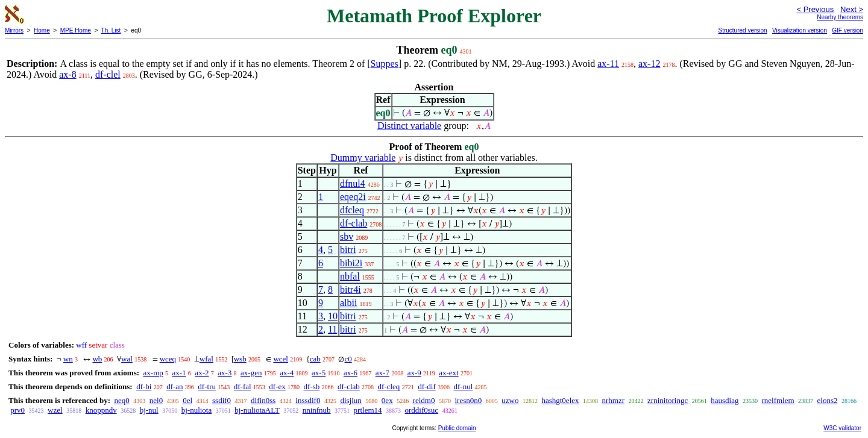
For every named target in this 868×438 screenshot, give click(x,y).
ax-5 (319, 373)
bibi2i (351, 263)
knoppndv (101, 410)
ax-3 (225, 373)
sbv (347, 236)
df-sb (312, 386)
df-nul (463, 386)
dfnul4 (353, 183)
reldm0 (424, 400)
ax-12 (649, 64)
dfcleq (352, 210)
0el (187, 400)
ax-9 (414, 373)
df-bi (144, 386)
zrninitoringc (668, 400)
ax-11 (608, 64)
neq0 (121, 400)
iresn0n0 (468, 400)
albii (348, 303)
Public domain (457, 428)
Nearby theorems (840, 17)
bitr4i (351, 289)
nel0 (156, 400)
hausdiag (725, 400)
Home (42, 30)
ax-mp (153, 373)
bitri (348, 250)
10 (333, 316)
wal (127, 359)
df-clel (108, 74)
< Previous (815, 9)
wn (68, 359)
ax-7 (382, 373)
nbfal (350, 276)
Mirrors (14, 30)
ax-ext (448, 373)
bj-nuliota (197, 410)
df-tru (207, 386)
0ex (387, 400)
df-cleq (389, 386)
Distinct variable (409, 126)
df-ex (277, 386)
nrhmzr (614, 400)
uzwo (510, 400)
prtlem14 (368, 410)
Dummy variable (363, 158)
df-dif (427, 386)
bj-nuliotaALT (257, 410)
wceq (168, 359)
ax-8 (68, 74)
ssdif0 (222, 400)
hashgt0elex (560, 400)
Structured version (742, 30)
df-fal (243, 386)
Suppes (385, 64)
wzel (55, 410)
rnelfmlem (778, 400)
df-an (175, 386)
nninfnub (317, 410)
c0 (348, 359)
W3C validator (842, 428)
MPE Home (76, 30)
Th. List (111, 30)
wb (97, 359)
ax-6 (351, 373)
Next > (852, 9)
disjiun (351, 400)
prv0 (17, 410)
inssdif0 (308, 400)
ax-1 (179, 373)
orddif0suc (422, 410)
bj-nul (149, 410)
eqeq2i (353, 197)
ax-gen (251, 373)
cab (315, 359)
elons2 (828, 400)
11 (332, 329)
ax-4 (287, 373)
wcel (281, 359)
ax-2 (202, 373)
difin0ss (263, 400)
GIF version (848, 30)
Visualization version (800, 30)
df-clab (354, 223)
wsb (240, 359)
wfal (206, 359)
